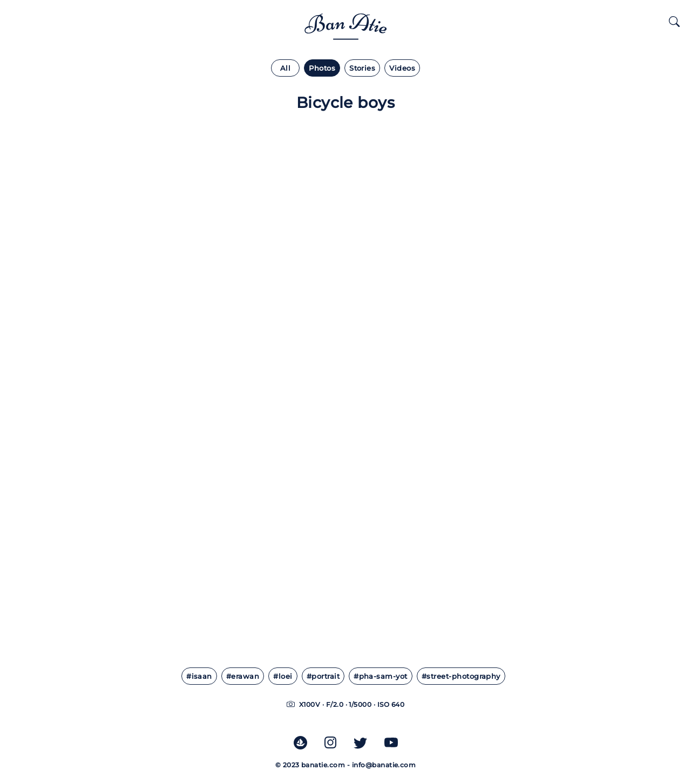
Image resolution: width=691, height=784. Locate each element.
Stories (362, 68)
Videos (402, 68)
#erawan (243, 676)
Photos (322, 68)
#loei (283, 676)
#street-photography (461, 676)
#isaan (199, 676)
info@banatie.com (384, 765)
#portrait (323, 676)
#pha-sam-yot (381, 676)
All (285, 68)
